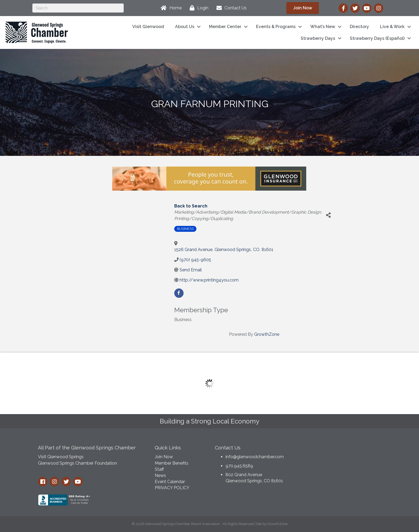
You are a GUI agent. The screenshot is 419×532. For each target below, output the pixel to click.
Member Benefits (172, 463)
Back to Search (191, 206)
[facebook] (179, 293)
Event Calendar (170, 482)
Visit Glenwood (148, 27)
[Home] (170, 8)
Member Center (225, 27)
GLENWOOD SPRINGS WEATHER (340, 462)
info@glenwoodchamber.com (255, 457)
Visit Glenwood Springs (61, 457)
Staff (159, 469)
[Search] (78, 8)
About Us (185, 27)
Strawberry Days (318, 38)
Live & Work (392, 27)
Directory (359, 27)
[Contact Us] (230, 8)
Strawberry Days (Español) (377, 38)
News (160, 475)
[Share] (328, 215)
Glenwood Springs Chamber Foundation (77, 463)
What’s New (323, 27)
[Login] (198, 8)
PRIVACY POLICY (172, 488)
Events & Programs (276, 27)
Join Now (164, 457)
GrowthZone (267, 334)
